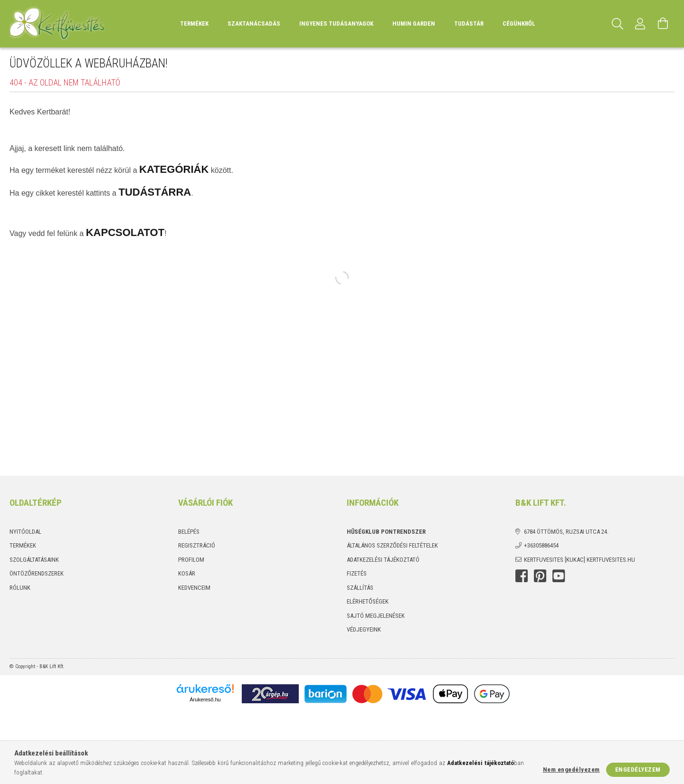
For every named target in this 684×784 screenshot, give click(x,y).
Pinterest (540, 576)
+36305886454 (541, 545)
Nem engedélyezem (571, 770)
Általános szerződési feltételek (392, 545)
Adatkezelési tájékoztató (383, 560)
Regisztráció (197, 545)
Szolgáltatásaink (34, 560)
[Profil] (640, 24)
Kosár (187, 573)
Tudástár (469, 24)
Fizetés (357, 573)
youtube (559, 576)
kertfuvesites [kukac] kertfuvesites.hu (579, 560)
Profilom (191, 560)
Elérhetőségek (368, 601)
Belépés (189, 532)
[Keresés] (617, 24)
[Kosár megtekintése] (663, 24)
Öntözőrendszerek (37, 573)
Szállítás (360, 588)
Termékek (23, 545)
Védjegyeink (364, 629)
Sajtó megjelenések (376, 616)
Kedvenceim (194, 588)
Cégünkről (519, 24)
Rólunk (20, 588)
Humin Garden (414, 24)
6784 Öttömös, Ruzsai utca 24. (566, 532)
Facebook (522, 576)
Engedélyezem (638, 770)
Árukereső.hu (205, 699)
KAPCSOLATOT (125, 232)
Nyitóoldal (25, 532)
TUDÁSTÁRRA (155, 192)
